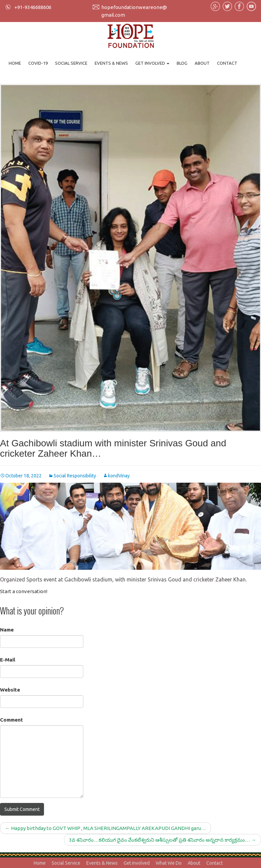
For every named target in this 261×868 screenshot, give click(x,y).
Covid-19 (38, 63)
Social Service (71, 63)
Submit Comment (22, 809)
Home (15, 63)
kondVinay (119, 476)
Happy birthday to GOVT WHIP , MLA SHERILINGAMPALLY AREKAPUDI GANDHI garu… (105, 828)
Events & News (111, 63)
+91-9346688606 (33, 7)
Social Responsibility (75, 476)
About (202, 63)
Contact (227, 63)
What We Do (169, 863)
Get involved (152, 63)
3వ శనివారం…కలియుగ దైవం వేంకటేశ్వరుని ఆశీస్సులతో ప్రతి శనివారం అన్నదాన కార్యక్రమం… (162, 840)
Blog (182, 63)
